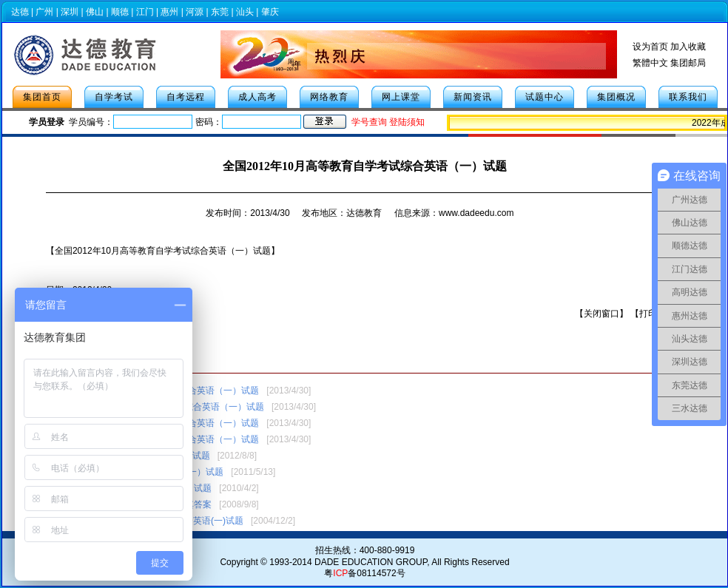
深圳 (70, 12)
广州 (44, 12)
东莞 (220, 12)
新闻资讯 (473, 97)
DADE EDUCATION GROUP (371, 562)
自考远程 (186, 97)
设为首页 (650, 47)
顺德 (120, 12)
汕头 (245, 12)
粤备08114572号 (364, 573)
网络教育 (329, 97)
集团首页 (42, 97)
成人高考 (257, 97)
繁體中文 (650, 63)
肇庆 (270, 12)
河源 (195, 12)
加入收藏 (688, 47)
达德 (20, 12)
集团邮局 (688, 63)
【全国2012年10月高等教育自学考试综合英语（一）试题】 (163, 251)
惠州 (169, 12)
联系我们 (688, 97)
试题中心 (545, 97)
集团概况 (616, 97)
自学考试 (114, 97)
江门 (145, 12)
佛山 (95, 12)
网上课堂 (401, 97)
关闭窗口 (601, 314)
